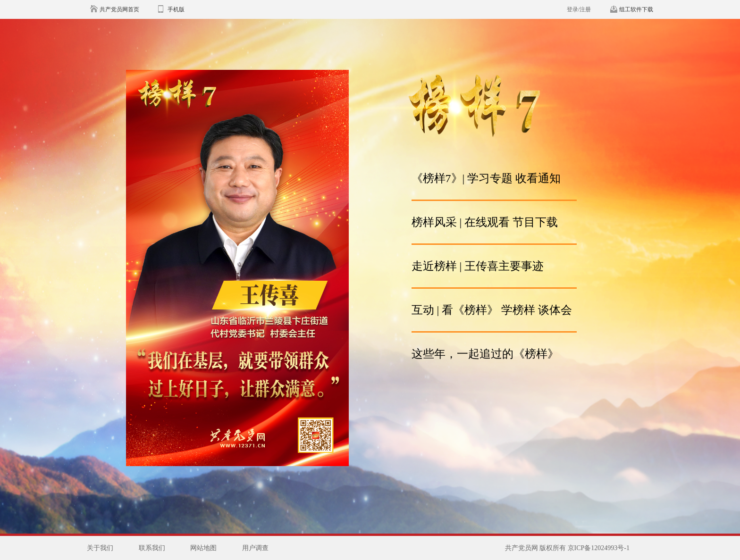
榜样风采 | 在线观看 (461, 222)
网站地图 (203, 548)
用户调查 (255, 548)
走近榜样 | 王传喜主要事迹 (478, 266)
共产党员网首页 (119, 9)
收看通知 (537, 178)
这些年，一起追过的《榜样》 (485, 354)
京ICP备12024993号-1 (599, 548)
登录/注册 (579, 9)
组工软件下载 (636, 9)
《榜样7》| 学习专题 (462, 178)
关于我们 (100, 548)
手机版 (176, 9)
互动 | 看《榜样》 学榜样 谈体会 (492, 310)
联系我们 (152, 548)
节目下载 (535, 222)
